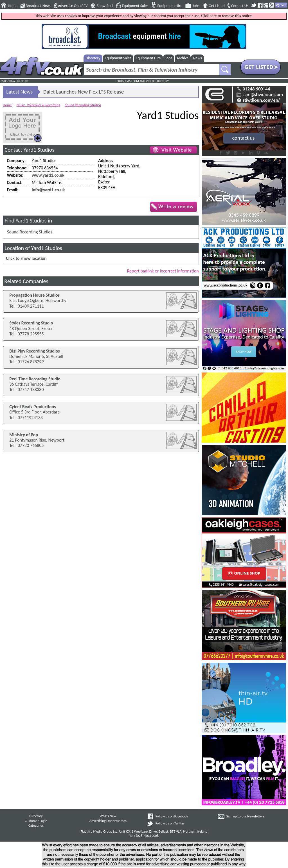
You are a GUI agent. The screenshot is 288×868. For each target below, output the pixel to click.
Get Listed (217, 6)
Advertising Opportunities (108, 821)
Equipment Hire (170, 6)
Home (13, 6)
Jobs (196, 6)
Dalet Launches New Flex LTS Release (84, 92)
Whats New (108, 816)
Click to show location (26, 258)
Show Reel (105, 6)
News (198, 58)
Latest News (19, 92)
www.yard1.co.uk (48, 175)
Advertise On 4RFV (73, 6)
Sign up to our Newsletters (245, 816)
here (213, 16)
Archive (183, 58)
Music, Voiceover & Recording (38, 105)
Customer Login (36, 821)
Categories (36, 825)
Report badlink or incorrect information (163, 271)
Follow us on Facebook (172, 816)
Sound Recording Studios (83, 105)
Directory (93, 58)
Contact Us (240, 6)
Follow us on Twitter (170, 823)
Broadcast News (38, 6)
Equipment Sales (135, 6)
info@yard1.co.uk (48, 190)
